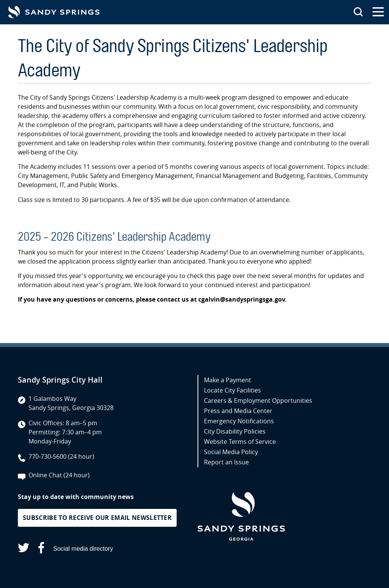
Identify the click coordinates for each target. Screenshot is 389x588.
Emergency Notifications (239, 421)
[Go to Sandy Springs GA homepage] (54, 12)
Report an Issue (226, 462)
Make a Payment (228, 380)
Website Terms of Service (240, 442)
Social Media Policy (231, 452)
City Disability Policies (235, 431)
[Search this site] (358, 12)
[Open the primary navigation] (378, 12)
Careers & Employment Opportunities (258, 400)
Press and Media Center (238, 411)
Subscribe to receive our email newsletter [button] (97, 518)
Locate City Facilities (232, 390)
